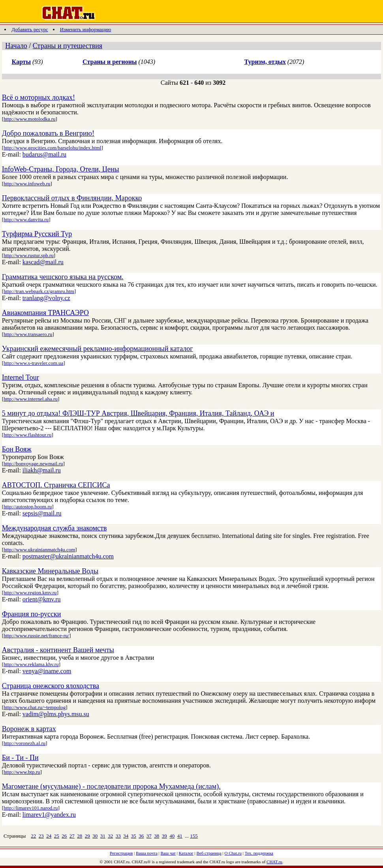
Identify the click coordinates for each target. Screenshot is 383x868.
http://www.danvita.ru (26, 219)
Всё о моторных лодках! (38, 97)
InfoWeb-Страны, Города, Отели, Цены (61, 169)
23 (41, 836)
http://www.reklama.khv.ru (31, 664)
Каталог (186, 853)
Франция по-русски (32, 614)
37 (149, 836)
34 (126, 836)
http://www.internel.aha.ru (31, 399)
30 (95, 836)
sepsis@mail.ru (42, 513)
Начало (16, 46)
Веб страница (209, 853)
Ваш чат (168, 853)
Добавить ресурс (30, 29)
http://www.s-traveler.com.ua (33, 363)
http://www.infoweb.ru (27, 184)
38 (157, 836)
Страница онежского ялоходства (51, 686)
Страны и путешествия (68, 46)
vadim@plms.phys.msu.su (56, 714)
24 (49, 836)
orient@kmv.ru (42, 599)
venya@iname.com (47, 671)
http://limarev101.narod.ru (31, 808)
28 (80, 836)
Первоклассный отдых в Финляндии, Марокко (72, 198)
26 (64, 836)
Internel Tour (21, 377)
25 (57, 836)
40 (172, 836)
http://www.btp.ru (22, 772)
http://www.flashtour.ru (27, 435)
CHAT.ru (274, 862)
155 (194, 836)
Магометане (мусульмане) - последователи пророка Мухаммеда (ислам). (111, 786)
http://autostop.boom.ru (28, 507)
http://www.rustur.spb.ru (29, 255)
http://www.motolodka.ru (29, 119)
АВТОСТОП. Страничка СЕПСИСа (56, 485)
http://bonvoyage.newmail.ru (33, 464)
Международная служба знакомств (54, 528)
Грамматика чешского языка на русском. (63, 277)
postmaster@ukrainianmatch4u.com (68, 556)
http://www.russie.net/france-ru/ (36, 636)
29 (87, 836)
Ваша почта (147, 853)
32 (110, 836)
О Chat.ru (233, 853)
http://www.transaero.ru (28, 334)
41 (180, 836)
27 (72, 836)
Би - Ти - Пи (20, 758)
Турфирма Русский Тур (37, 234)
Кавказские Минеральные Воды (50, 571)
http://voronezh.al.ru (24, 743)
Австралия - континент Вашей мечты (58, 650)
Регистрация (121, 853)
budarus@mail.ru (44, 154)
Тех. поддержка (259, 853)
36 (141, 836)
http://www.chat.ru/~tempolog (35, 707)
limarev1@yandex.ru (49, 815)
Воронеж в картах (29, 729)
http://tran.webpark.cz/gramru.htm (39, 291)
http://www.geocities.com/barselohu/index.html (52, 148)
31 (103, 836)
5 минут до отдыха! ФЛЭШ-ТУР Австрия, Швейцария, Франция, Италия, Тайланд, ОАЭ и (138, 413)
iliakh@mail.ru (42, 470)
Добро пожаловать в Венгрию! (48, 133)
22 (33, 836)
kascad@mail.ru (43, 262)
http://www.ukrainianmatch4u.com (39, 550)
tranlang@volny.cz (46, 298)
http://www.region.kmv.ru (30, 593)
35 (134, 836)
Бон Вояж (17, 449)
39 (164, 836)
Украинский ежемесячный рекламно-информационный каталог (98, 349)
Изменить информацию (86, 29)
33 (118, 836)
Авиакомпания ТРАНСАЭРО (45, 313)
